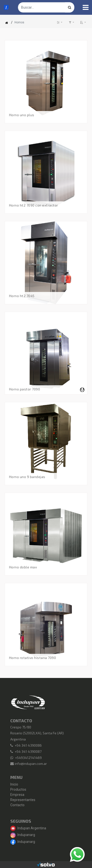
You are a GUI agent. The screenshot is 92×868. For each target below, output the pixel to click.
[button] (83, 22)
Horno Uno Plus (22, 115)
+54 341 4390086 (28, 745)
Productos (18, 789)
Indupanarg (23, 835)
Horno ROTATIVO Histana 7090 (33, 658)
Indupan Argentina (28, 828)
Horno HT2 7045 (22, 296)
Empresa (17, 795)
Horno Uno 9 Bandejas (27, 477)
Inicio (14, 784)
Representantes (23, 800)
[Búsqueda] (70, 7)
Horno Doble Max (23, 567)
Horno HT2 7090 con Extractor (34, 205)
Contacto (17, 805)
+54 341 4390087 (28, 751)
